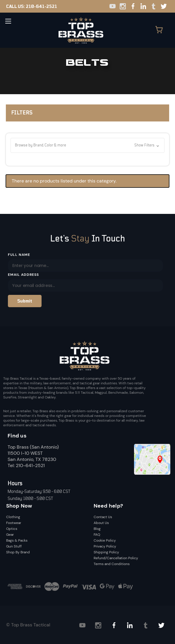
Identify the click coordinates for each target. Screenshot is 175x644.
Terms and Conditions (112, 564)
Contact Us (103, 517)
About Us (101, 523)
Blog (97, 529)
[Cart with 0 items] (162, 30)
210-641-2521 (41, 6)
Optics (12, 529)
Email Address (23, 275)
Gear (10, 535)
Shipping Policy (106, 552)
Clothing (13, 517)
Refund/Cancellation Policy (116, 558)
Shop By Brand (18, 552)
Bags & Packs (17, 540)
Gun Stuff (14, 546)
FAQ (97, 535)
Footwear (14, 523)
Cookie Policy (105, 540)
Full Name (19, 255)
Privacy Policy (105, 546)
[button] (88, 145)
